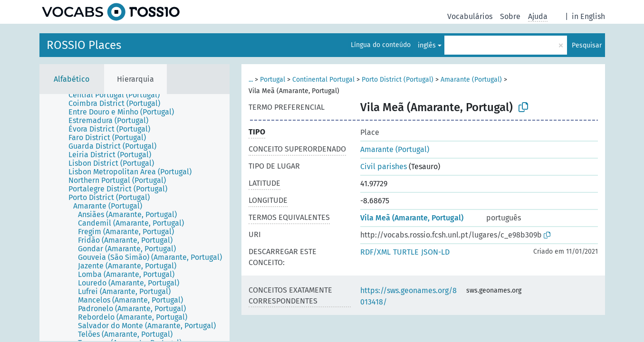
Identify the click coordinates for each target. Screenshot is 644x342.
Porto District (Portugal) (398, 80)
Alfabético (72, 79)
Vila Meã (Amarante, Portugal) (412, 218)
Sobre (510, 16)
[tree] (135, 218)
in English (588, 16)
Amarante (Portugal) (471, 80)
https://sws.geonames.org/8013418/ (409, 296)
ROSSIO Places (84, 45)
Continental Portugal (323, 80)
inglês (427, 45)
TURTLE (406, 252)
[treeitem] (118, 95)
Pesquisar (587, 45)
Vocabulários (470, 16)
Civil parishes (384, 166)
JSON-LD (435, 252)
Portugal (273, 80)
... (251, 80)
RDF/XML (375, 252)
